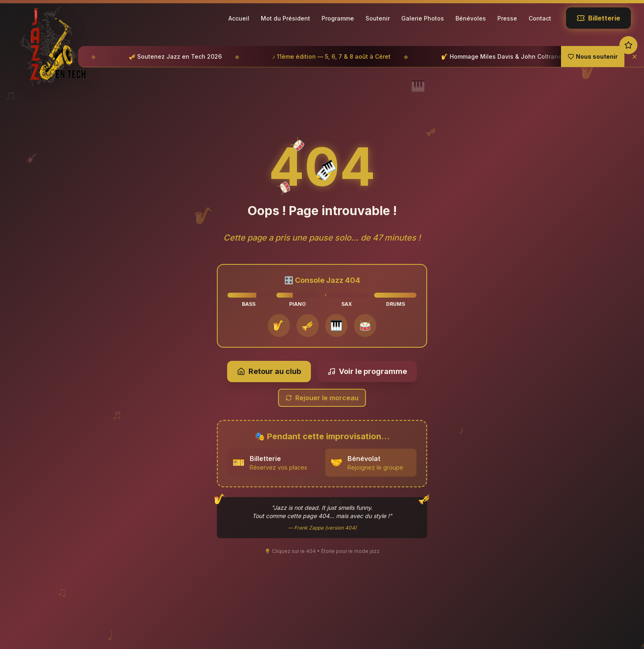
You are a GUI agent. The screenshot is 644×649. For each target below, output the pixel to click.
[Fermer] (634, 56)
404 (322, 158)
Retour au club (269, 363)
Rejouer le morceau (322, 389)
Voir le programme (367, 363)
